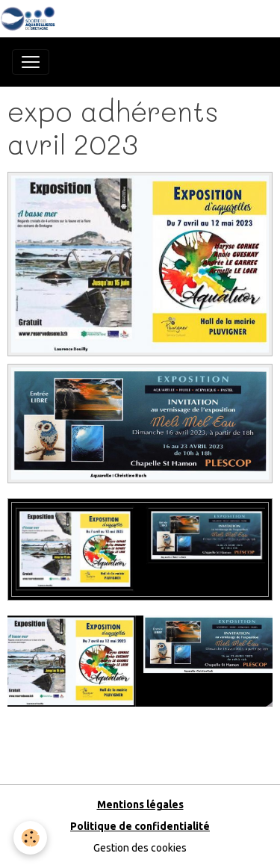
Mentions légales (140, 805)
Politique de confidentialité (140, 826)
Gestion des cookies (140, 848)
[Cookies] (30, 838)
